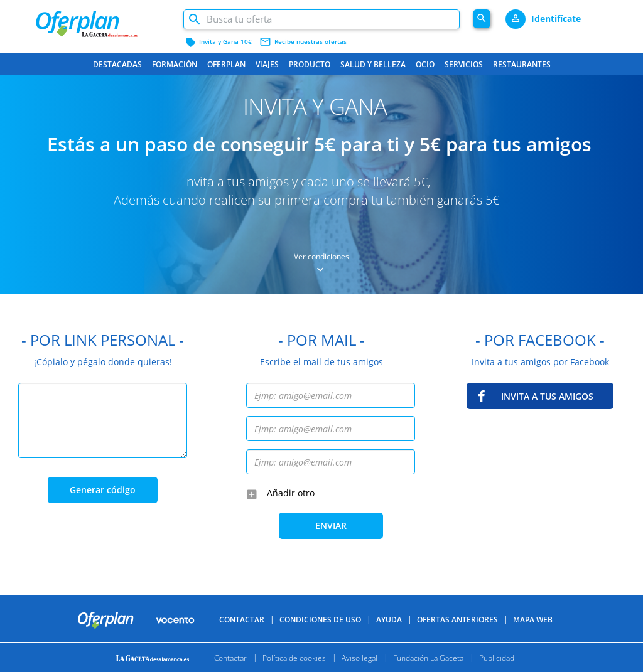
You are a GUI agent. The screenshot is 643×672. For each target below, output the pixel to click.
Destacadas (117, 64)
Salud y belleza (373, 64)
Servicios (464, 64)
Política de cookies (294, 657)
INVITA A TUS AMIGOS (547, 396)
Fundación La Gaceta (428, 657)
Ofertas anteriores (457, 620)
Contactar (242, 620)
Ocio (425, 64)
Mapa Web (533, 620)
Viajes (267, 64)
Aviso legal (359, 657)
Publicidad (497, 657)
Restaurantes (522, 64)
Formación (175, 64)
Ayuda (389, 620)
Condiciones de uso (320, 620)
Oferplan (226, 64)
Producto (310, 64)
